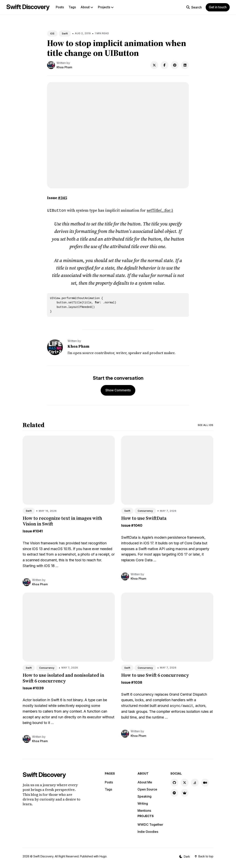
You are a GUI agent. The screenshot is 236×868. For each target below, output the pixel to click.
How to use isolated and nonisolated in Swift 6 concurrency (63, 678)
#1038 (137, 682)
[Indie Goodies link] (185, 792)
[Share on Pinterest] (175, 65)
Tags (72, 7)
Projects (106, 7)
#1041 (38, 531)
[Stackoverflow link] (195, 782)
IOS (52, 34)
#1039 (38, 688)
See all (206, 425)
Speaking (144, 796)
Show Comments (118, 390)
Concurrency (145, 510)
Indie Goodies (148, 831)
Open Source (147, 789)
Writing (143, 803)
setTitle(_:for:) (160, 210)
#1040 (137, 525)
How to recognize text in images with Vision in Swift (62, 521)
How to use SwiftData (144, 518)
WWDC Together (150, 824)
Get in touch (218, 7)
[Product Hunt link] (174, 792)
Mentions (144, 810)
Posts (60, 7)
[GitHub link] (174, 782)
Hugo (103, 856)
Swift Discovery (28, 7)
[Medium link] (205, 782)
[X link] (185, 782)
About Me (145, 782)
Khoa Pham (64, 67)
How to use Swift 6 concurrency (155, 675)
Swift (65, 34)
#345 (62, 198)
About (87, 7)
